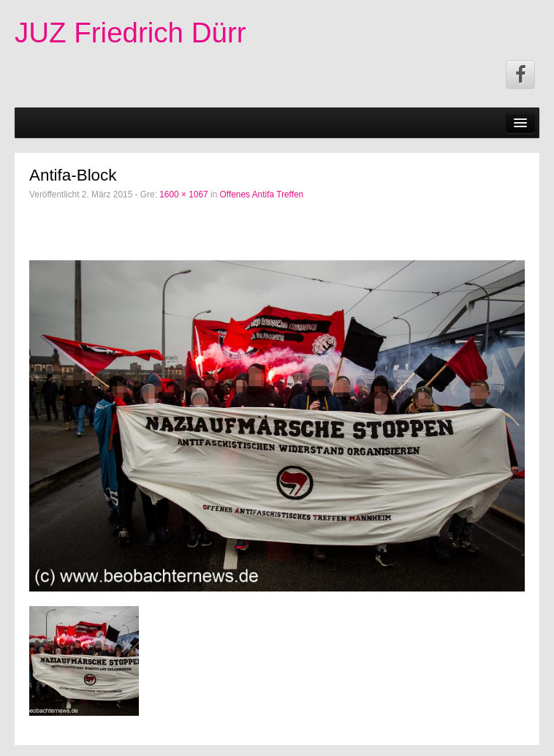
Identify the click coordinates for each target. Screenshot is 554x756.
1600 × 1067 (183, 194)
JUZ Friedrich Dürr (130, 33)
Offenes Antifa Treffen (262, 194)
